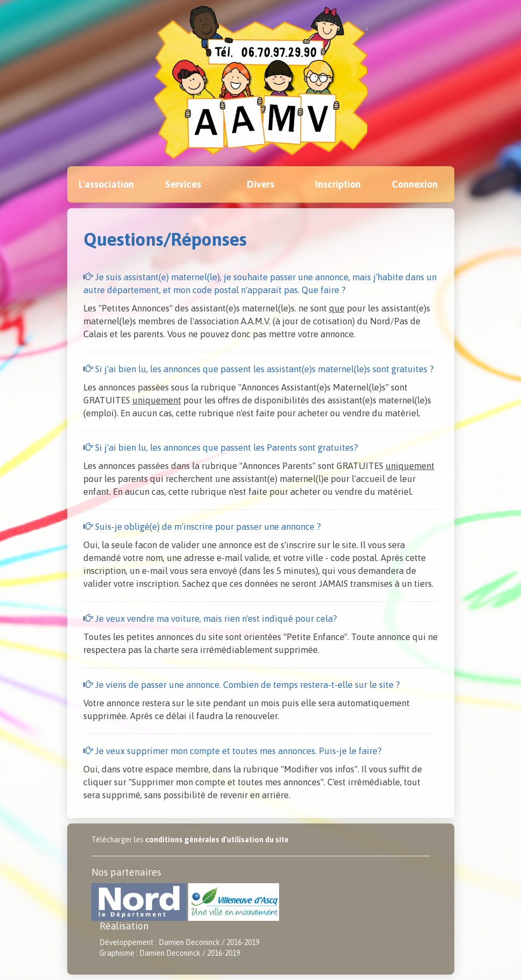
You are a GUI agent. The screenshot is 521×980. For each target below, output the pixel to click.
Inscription (338, 184)
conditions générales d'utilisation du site (217, 840)
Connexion (415, 184)
